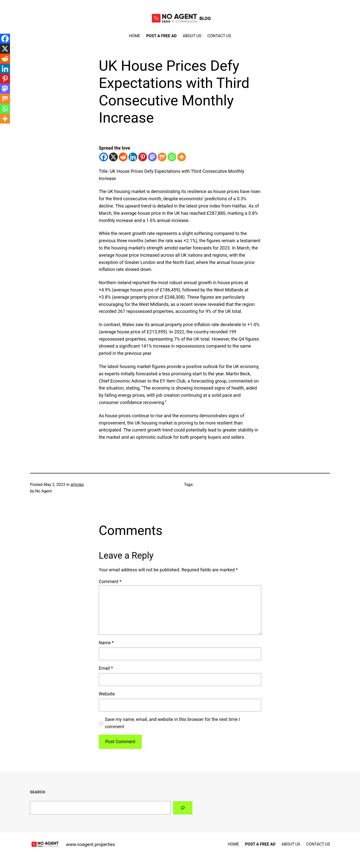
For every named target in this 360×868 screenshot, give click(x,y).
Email (106, 668)
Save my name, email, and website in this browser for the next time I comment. (172, 723)
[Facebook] (104, 157)
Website (107, 694)
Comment (110, 581)
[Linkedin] (133, 157)
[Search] (183, 808)
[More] (182, 157)
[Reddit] (123, 157)
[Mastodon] (152, 157)
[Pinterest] (143, 157)
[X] (113, 157)
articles (77, 485)
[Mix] (162, 157)
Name (106, 643)
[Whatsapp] (172, 157)
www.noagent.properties (90, 844)
